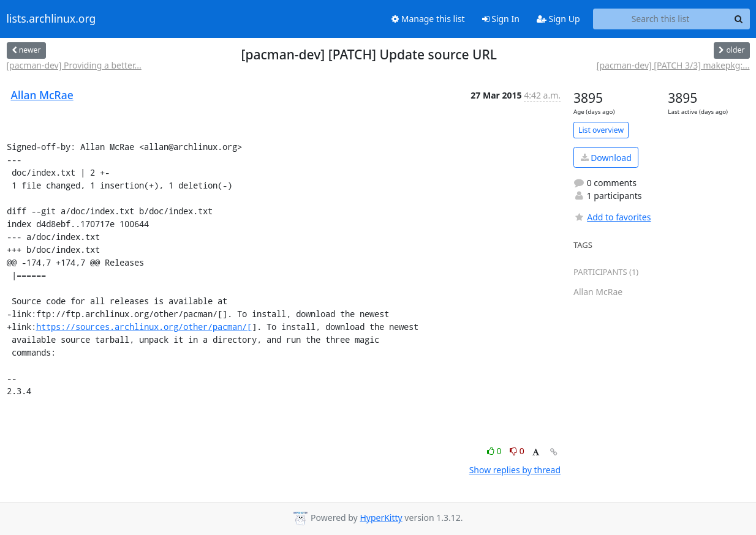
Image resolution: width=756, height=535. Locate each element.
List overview (601, 130)
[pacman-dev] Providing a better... (74, 65)
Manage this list (428, 19)
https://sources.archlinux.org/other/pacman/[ (144, 327)
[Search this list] (661, 19)
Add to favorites (612, 217)
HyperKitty (381, 518)
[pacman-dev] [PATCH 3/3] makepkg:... (673, 65)
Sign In (501, 19)
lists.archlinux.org (51, 19)
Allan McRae (42, 95)
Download (606, 158)
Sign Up (558, 19)
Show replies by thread (515, 470)
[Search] (739, 19)
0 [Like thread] (495, 451)
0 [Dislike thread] (517, 451)
